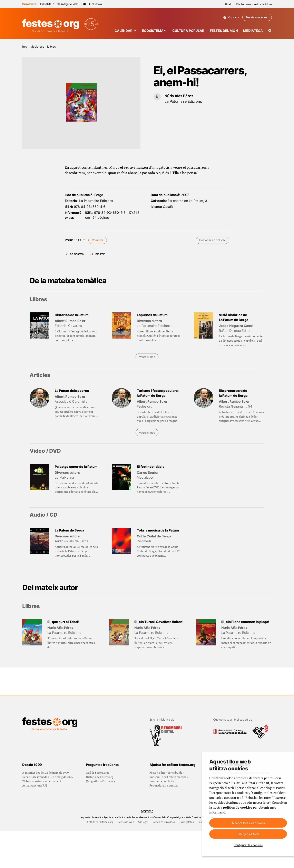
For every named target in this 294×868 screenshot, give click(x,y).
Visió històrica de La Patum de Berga (234, 317)
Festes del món (224, 31)
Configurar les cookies (248, 845)
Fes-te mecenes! (257, 17)
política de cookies (238, 807)
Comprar (98, 240)
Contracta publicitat (162, 818)
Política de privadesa (163, 859)
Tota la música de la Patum (158, 530)
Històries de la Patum (72, 315)
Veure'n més (147, 357)
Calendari (124, 31)
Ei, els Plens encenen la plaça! (245, 622)
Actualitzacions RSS (35, 822)
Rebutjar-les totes (248, 834)
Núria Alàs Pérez (179, 96)
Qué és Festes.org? (98, 809)
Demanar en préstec (213, 240)
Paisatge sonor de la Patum (76, 467)
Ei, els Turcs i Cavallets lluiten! (159, 622)
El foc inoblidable (151, 467)
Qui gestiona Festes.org (101, 818)
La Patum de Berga (69, 530)
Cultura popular (188, 31)
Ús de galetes (186, 859)
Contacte (203, 859)
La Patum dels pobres (72, 391)
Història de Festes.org (100, 814)
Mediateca (253, 31)
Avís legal (143, 859)
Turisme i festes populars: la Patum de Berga (158, 393)
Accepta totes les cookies (248, 823)
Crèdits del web (125, 859)
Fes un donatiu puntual (164, 822)
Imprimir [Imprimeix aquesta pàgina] (100, 254)
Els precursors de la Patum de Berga (233, 393)
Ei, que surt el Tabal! (63, 622)
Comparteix (77, 254)
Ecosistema (153, 31)
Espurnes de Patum (152, 315)
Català (231, 17)
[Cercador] (270, 31)
